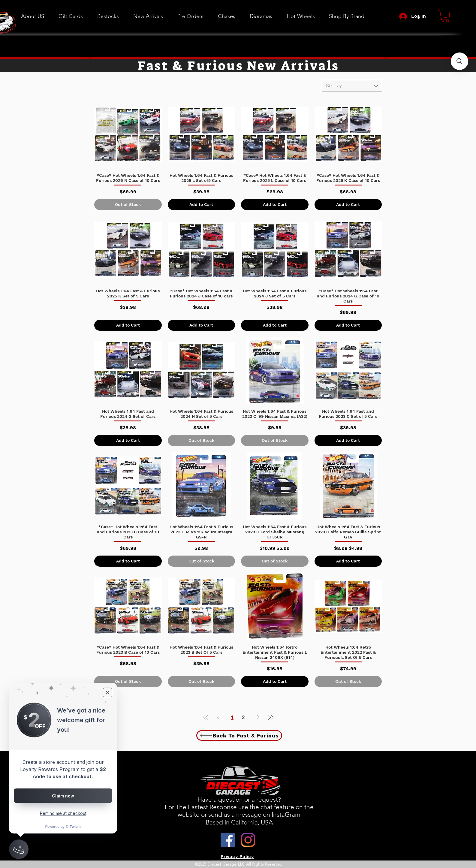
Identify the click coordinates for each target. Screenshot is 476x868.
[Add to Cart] (202, 205)
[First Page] (206, 717)
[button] (301, 16)
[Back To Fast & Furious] (239, 735)
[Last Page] (271, 717)
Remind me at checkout (63, 813)
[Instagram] (248, 840)
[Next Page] (258, 717)
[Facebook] (228, 840)
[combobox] (352, 86)
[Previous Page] (218, 717)
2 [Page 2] (243, 717)
